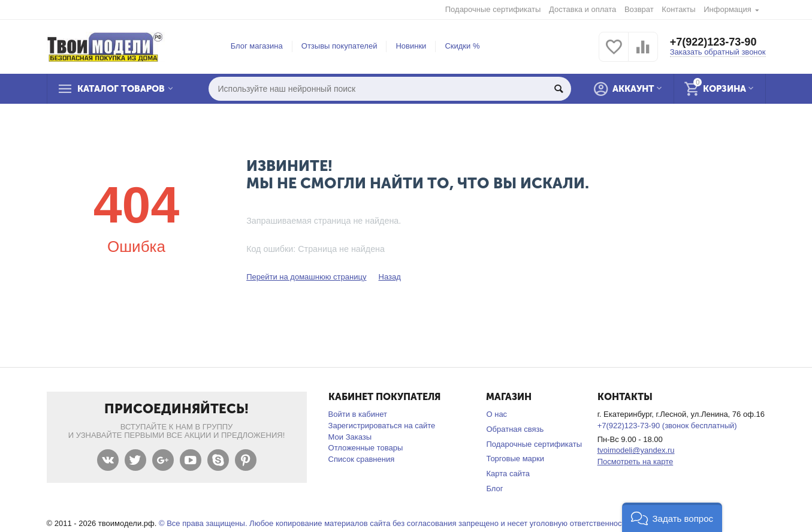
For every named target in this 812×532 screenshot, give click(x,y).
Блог (494, 489)
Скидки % (462, 46)
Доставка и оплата (582, 9)
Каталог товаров (121, 89)
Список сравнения (362, 459)
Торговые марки (515, 459)
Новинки (411, 46)
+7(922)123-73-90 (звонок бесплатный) (667, 426)
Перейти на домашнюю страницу (306, 277)
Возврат (639, 9)
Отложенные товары (366, 448)
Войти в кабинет (358, 414)
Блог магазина (257, 46)
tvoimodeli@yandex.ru (636, 450)
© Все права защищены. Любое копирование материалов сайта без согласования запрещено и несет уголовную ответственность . (396, 523)
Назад (389, 277)
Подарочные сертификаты (493, 9)
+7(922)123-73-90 (713, 42)
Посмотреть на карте (636, 462)
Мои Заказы (350, 437)
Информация (728, 9)
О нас (496, 414)
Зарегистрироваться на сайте (382, 426)
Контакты (678, 9)
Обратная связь (515, 429)
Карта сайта (508, 474)
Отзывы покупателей (339, 46)
